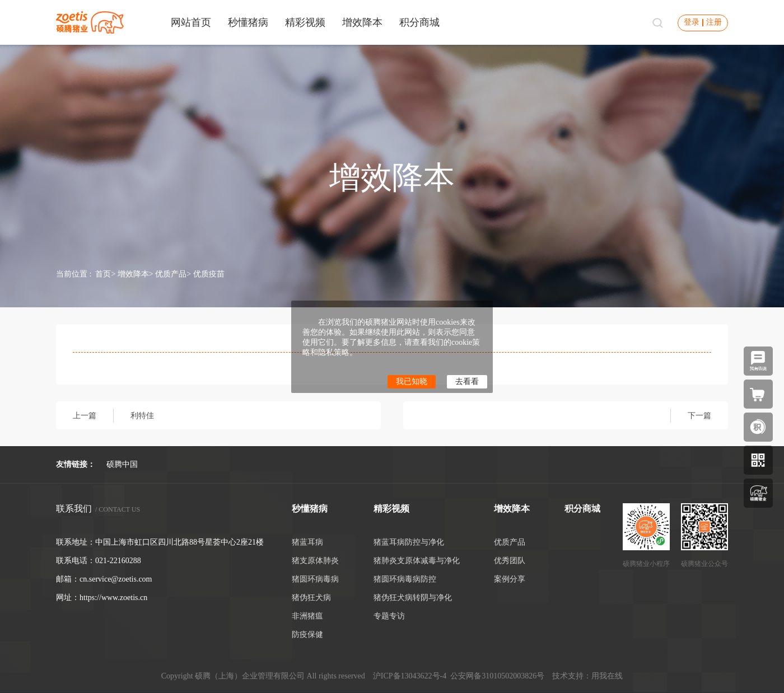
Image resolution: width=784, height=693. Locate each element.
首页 (103, 274)
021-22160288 (118, 561)
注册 (714, 22)
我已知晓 (412, 381)
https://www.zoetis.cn (113, 598)
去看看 (467, 381)
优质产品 (171, 274)
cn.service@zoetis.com (116, 579)
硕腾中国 (122, 464)
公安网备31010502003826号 (497, 676)
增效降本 (133, 274)
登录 (692, 22)
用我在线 (607, 676)
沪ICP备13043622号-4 (410, 676)
